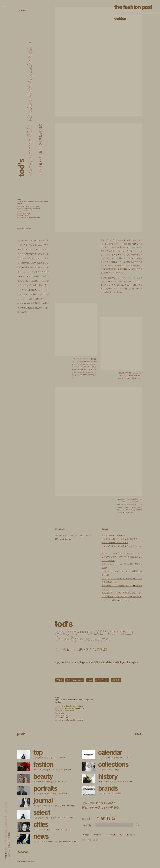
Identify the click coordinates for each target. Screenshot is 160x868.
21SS (89, 680)
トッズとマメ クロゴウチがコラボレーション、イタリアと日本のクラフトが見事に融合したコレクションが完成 (122, 557)
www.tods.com (65, 539)
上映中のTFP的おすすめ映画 (99, 803)
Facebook (108, 818)
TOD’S (60, 680)
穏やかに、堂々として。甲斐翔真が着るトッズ (121, 593)
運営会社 (86, 835)
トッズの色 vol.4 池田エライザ (115, 543)
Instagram (97, 818)
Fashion (120, 19)
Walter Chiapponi (75, 680)
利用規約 (131, 835)
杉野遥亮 (116, 680)
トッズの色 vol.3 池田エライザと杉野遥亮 (120, 539)
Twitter (103, 818)
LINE (114, 818)
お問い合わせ (110, 835)
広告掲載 (97, 835)
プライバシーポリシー (92, 840)
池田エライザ (102, 680)
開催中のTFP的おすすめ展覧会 (101, 807)
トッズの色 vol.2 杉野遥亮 (113, 536)
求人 (121, 835)
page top (23, 852)
